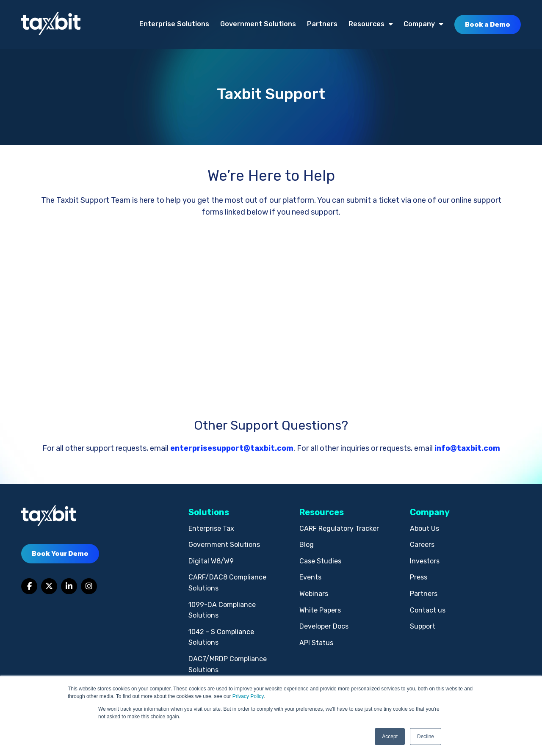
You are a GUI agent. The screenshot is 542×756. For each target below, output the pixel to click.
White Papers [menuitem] (320, 610)
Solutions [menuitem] (209, 512)
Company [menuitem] (419, 24)
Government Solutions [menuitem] (258, 24)
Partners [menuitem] (322, 24)
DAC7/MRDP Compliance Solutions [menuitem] (228, 664)
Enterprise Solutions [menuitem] (174, 24)
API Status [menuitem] (316, 643)
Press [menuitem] (419, 577)
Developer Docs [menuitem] (324, 626)
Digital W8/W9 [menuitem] (211, 561)
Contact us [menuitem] (428, 610)
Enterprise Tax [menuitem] (211, 528)
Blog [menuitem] (307, 545)
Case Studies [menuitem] (320, 561)
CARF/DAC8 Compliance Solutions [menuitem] (227, 583)
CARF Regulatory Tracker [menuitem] (339, 528)
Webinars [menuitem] (314, 594)
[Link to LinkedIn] (69, 586)
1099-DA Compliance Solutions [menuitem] (222, 610)
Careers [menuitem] (422, 545)
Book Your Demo (60, 553)
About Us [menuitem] (424, 528)
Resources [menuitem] (366, 24)
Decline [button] (426, 737)
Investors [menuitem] (425, 561)
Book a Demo (488, 24)
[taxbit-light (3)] (51, 24)
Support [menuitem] (423, 626)
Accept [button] (390, 737)
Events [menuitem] (310, 577)
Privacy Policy (248, 696)
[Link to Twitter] (49, 586)
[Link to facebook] (29, 586)
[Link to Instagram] (89, 586)
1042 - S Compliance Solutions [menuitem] (221, 637)
